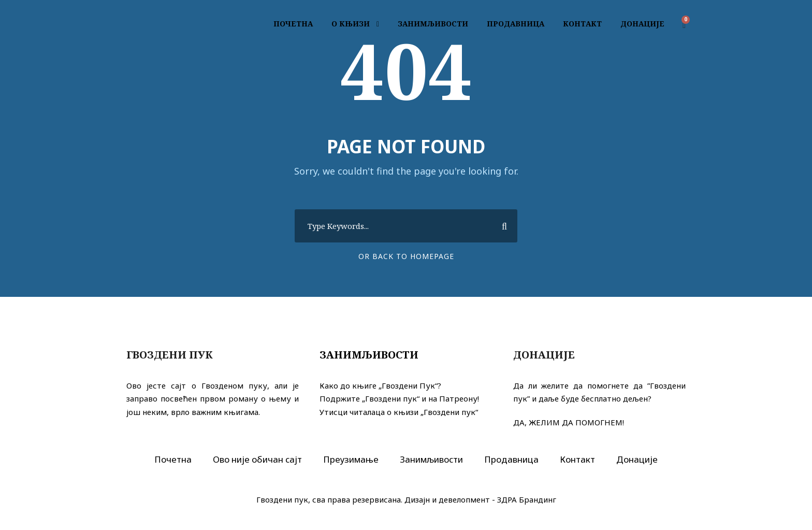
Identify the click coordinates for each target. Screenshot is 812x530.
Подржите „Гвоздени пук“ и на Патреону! (399, 398)
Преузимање (351, 459)
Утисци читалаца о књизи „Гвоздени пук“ (399, 412)
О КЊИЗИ (351, 24)
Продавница (511, 459)
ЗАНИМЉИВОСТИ (433, 24)
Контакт (577, 459)
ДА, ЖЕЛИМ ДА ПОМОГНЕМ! (569, 422)
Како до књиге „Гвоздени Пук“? (380, 385)
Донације (637, 459)
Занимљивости (369, 355)
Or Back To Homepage (406, 256)
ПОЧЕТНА (293, 24)
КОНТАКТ (582, 24)
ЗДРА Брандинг (527, 499)
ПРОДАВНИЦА (516, 24)
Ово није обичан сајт (257, 459)
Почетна (173, 459)
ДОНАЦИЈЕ (642, 24)
